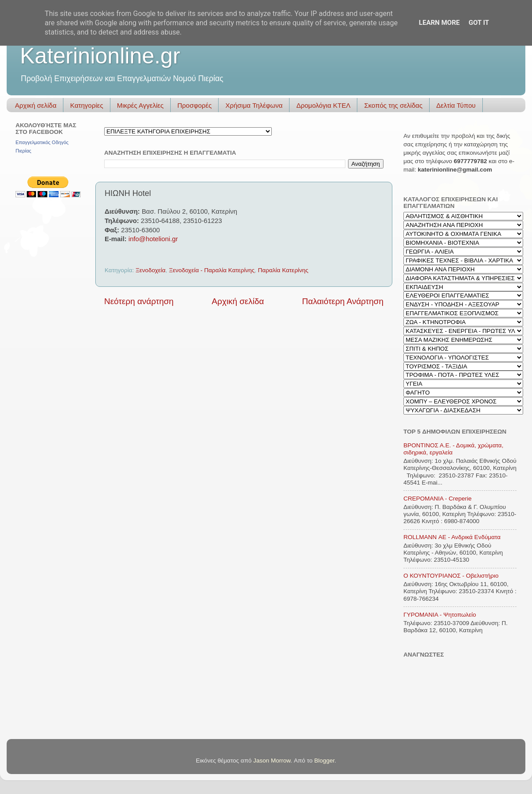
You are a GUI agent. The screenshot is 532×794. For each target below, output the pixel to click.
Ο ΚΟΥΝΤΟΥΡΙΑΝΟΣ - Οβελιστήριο (451, 576)
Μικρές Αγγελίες (140, 105)
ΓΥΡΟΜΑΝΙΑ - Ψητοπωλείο (440, 615)
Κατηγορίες (86, 105)
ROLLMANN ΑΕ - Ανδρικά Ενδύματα (452, 537)
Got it (479, 23)
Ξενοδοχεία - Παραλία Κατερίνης (212, 270)
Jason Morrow (272, 761)
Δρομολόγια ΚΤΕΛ (323, 105)
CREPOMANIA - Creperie (438, 499)
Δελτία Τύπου (456, 105)
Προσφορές (194, 105)
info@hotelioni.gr (153, 239)
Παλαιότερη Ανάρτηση (343, 301)
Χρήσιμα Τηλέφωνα (254, 105)
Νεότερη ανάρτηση (139, 301)
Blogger (325, 761)
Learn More (439, 23)
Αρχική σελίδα (36, 105)
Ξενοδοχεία (151, 270)
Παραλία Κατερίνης (283, 270)
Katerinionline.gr (100, 56)
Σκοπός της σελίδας (393, 105)
